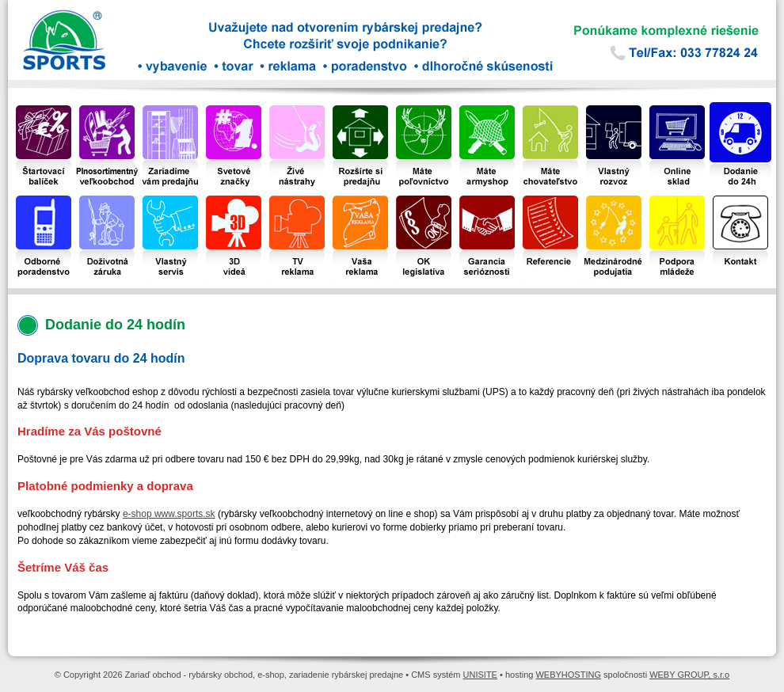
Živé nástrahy (297, 108)
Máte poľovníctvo (424, 108)
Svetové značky (233, 108)
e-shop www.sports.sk (169, 514)
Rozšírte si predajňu (361, 108)
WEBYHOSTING (568, 675)
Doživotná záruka (107, 198)
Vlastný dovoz (614, 108)
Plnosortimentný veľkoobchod (107, 108)
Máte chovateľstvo (550, 108)
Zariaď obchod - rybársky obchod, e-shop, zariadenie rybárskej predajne (143, 48)
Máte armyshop (487, 108)
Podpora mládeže (677, 198)
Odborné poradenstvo (44, 198)
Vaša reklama (360, 198)
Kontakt (740, 198)
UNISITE (480, 675)
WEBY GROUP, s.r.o (689, 675)
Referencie (551, 198)
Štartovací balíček (44, 108)
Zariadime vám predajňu (171, 108)
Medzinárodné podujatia (614, 198)
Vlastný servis (170, 198)
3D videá (234, 198)
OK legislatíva (424, 198)
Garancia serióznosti (487, 198)
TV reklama (297, 198)
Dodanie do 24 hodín (740, 108)
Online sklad (677, 108)
